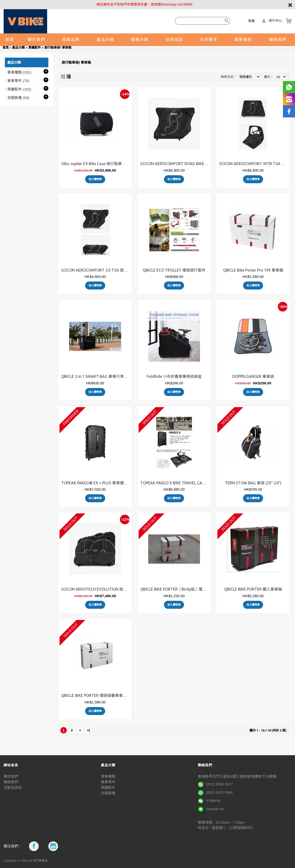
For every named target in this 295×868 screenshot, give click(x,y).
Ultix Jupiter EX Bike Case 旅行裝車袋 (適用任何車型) (96, 164)
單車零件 (108, 782)
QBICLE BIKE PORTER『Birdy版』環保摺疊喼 (175, 589)
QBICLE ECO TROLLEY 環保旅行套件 (174, 270)
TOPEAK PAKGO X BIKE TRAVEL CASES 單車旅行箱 (175, 483)
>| (88, 730)
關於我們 (11, 776)
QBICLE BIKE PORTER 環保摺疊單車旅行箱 (96, 695)
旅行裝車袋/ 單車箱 (58, 48)
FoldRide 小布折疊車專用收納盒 (174, 376)
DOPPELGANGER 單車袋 (253, 376)
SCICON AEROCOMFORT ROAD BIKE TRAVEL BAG (175, 164)
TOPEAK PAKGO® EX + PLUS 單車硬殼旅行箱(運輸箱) (96, 483)
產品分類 (18, 48)
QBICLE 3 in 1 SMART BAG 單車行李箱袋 (96, 376)
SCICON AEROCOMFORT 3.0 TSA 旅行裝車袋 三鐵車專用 (96, 270)
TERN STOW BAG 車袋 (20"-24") (253, 483)
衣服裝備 (108, 793)
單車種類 (108, 776)
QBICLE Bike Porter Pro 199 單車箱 (253, 270)
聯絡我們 (11, 782)
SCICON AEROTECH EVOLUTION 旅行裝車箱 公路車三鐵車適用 (96, 589)
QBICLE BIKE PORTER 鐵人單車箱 (253, 589)
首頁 (6, 48)
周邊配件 (35, 48)
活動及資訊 (13, 788)
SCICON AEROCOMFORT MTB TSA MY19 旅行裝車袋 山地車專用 (254, 164)
